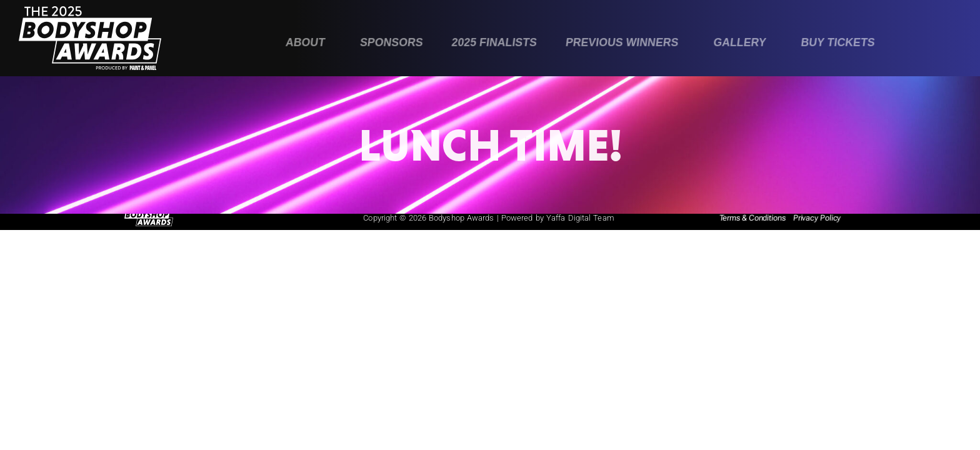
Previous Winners (622, 42)
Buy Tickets (838, 42)
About (305, 42)
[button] (308, 43)
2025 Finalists (494, 42)
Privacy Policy (817, 218)
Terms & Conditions (752, 218)
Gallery (740, 42)
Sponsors (392, 42)
